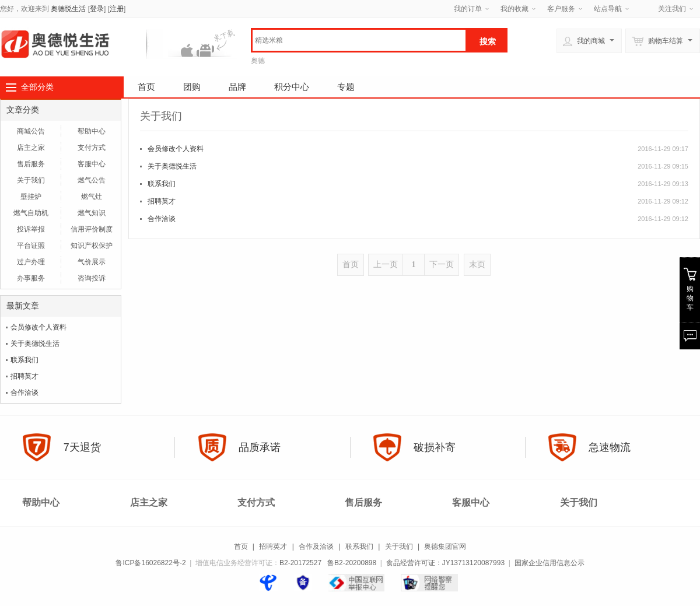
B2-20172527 (300, 563)
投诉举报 (31, 229)
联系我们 (24, 360)
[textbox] (359, 40)
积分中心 (292, 87)
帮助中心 (92, 131)
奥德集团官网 (445, 547)
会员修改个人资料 (38, 327)
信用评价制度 (92, 229)
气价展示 (92, 262)
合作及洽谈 (316, 547)
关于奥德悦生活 (35, 344)
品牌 (237, 87)
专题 (346, 87)
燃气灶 (92, 197)
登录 (97, 9)
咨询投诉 (92, 278)
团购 (192, 87)
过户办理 (31, 262)
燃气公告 (92, 180)
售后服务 (31, 164)
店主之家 (31, 148)
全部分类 (37, 87)
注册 (117, 9)
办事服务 (31, 278)
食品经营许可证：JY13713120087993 (445, 563)
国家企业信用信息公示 (549, 563)
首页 (146, 87)
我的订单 (468, 9)
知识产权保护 (92, 246)
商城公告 (31, 131)
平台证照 (31, 246)
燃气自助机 (31, 213)
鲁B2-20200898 (352, 563)
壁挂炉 (31, 197)
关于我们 (31, 180)
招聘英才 (24, 376)
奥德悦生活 (68, 9)
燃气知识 (92, 213)
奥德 (258, 61)
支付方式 (92, 148)
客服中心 (92, 164)
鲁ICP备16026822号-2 (150, 563)
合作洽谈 (24, 393)
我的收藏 (514, 9)
